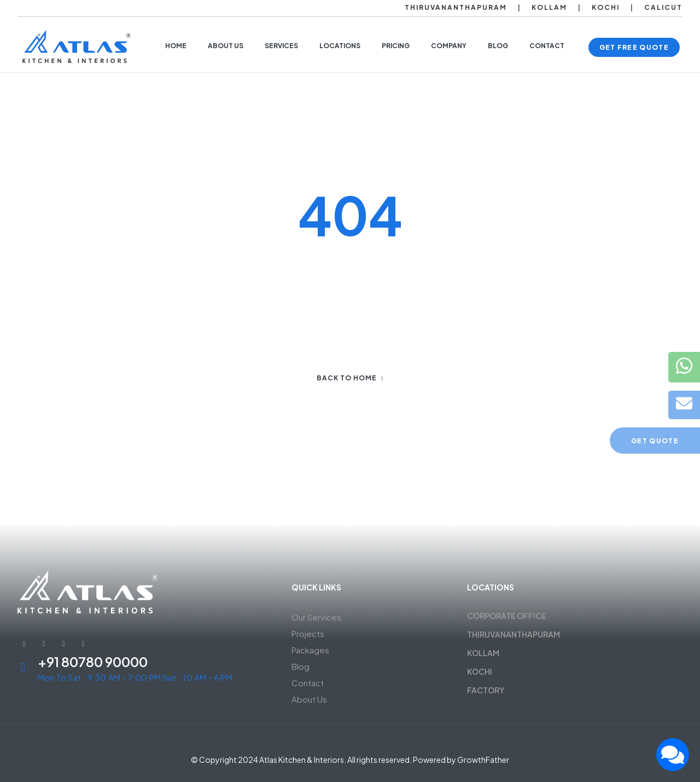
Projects (308, 633)
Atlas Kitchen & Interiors (302, 760)
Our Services (316, 617)
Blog (301, 666)
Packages (310, 650)
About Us (309, 699)
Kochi (606, 7)
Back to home (350, 378)
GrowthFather (483, 760)
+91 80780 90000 (93, 662)
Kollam (549, 7)
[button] (634, 47)
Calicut (663, 7)
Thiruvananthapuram (456, 7)
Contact (308, 683)
